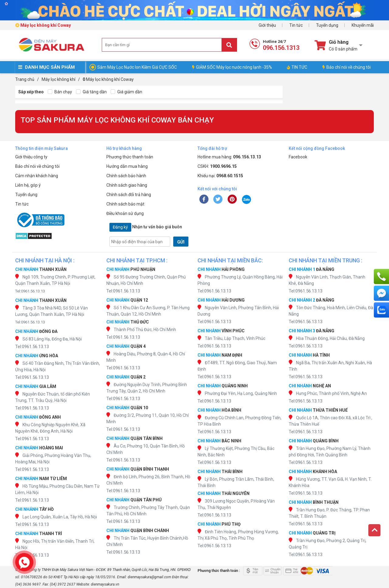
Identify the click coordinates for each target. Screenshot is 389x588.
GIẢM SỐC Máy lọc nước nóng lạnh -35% (232, 67)
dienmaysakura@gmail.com (149, 577)
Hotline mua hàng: (229, 157)
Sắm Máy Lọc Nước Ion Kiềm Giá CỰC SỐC (137, 67)
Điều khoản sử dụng (125, 213)
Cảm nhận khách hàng (37, 176)
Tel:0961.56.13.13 (30, 291)
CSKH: (217, 166)
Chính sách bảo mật (125, 204)
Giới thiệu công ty (31, 157)
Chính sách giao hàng (127, 185)
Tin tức (296, 25)
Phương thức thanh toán (130, 157)
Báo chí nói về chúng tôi (347, 67)
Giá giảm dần (126, 92)
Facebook (298, 157)
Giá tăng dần (91, 92)
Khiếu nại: (220, 176)
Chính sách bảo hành (126, 176)
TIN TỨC (297, 67)
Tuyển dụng (327, 25)
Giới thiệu (267, 25)
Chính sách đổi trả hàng (129, 195)
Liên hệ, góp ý (28, 185)
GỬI (181, 242)
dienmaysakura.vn (105, 584)
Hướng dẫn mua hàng (127, 166)
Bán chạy (60, 92)
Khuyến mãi (363, 25)
